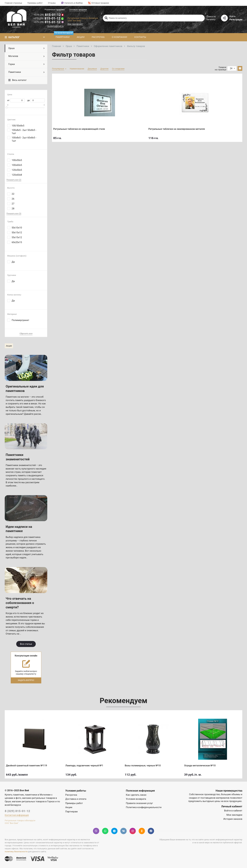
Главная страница (13, 3)
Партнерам (72, 812)
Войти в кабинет (233, 811)
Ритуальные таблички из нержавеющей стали (80, 128)
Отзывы (52, 3)
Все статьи (26, 644)
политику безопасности (16, 852)
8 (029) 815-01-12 (17, 811)
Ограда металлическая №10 (201, 764)
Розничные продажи (55, 10)
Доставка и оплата (76, 799)
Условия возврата (136, 799)
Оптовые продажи (99, 3)
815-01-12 (49, 15)
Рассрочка (98, 37)
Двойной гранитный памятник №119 (28, 764)
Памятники (63, 36)
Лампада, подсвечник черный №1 (85, 764)
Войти (232, 16)
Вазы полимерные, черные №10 (144, 764)
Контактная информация (17, 815)
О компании (119, 37)
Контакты (140, 37)
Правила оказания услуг (139, 803)
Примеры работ (35, 3)
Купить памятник (14, 795)
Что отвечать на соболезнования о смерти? (20, 603)
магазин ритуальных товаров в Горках (33, 801)
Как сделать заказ (136, 795)
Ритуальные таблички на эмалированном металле (178, 128)
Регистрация (236, 20)
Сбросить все (26, 334)
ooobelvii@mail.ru (55, 26)
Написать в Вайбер (72, 3)
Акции (81, 37)
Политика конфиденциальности (144, 807)
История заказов (233, 819)
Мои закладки (234, 815)
